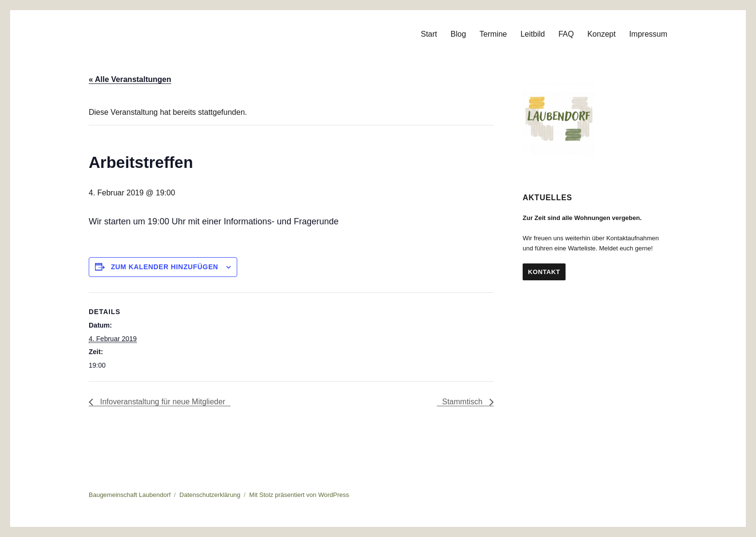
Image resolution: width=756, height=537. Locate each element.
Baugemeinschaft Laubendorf (130, 495)
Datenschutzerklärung (210, 495)
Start (429, 34)
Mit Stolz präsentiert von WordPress (299, 495)
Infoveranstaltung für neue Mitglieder (162, 402)
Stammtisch (463, 402)
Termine (493, 34)
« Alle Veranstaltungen (130, 79)
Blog (459, 34)
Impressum (648, 34)
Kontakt (544, 272)
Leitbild (533, 34)
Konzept (601, 34)
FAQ (566, 34)
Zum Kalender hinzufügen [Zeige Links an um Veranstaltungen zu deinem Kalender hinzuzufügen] (165, 267)
